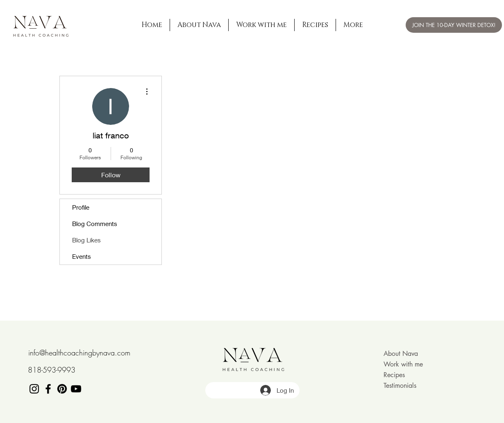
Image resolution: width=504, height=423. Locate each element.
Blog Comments (95, 224)
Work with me (403, 364)
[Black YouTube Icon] (76, 389)
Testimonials (400, 386)
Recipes (394, 375)
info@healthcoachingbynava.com (79, 353)
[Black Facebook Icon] (48, 389)
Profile (81, 207)
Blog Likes (86, 240)
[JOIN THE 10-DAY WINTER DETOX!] (454, 25)
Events (82, 256)
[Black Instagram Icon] (34, 389)
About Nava (401, 354)
